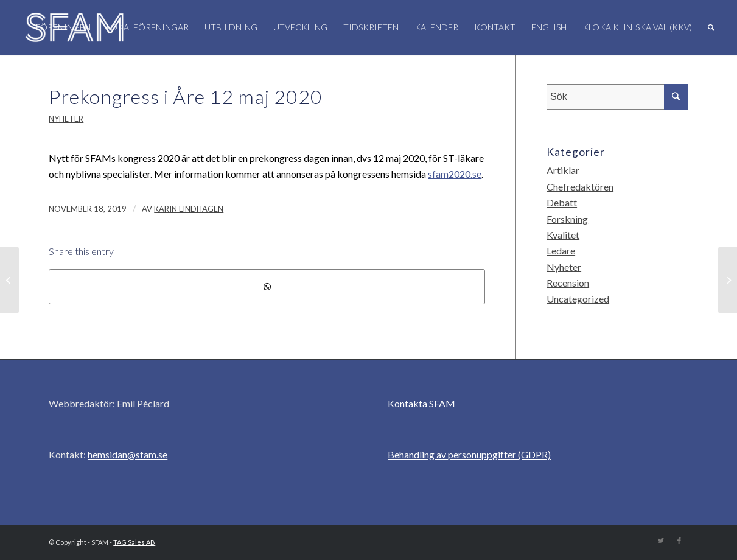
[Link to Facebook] (679, 541)
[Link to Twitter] (661, 541)
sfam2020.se (455, 174)
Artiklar (563, 170)
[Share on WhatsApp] (267, 287)
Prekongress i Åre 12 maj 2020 (186, 96)
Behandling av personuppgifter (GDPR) (469, 454)
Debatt (562, 202)
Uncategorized (578, 299)
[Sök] (711, 27)
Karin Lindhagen (189, 209)
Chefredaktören (580, 187)
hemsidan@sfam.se (127, 454)
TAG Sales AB (134, 542)
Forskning (567, 219)
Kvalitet (563, 235)
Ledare (561, 250)
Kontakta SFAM (421, 403)
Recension (568, 283)
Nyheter (66, 119)
